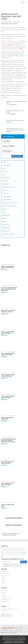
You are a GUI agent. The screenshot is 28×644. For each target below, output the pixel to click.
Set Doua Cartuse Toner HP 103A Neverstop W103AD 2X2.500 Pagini (15, 129)
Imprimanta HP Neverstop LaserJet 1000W (15, 111)
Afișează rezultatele (17, 156)
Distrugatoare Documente (8, 234)
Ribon (4, 212)
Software (5, 162)
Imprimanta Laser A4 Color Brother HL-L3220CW (8, 311)
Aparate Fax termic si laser (9, 187)
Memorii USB (6, 225)
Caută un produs (5, 601)
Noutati (10, 24)
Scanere (4, 190)
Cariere (3, 581)
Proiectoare (5, 172)
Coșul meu (4, 592)
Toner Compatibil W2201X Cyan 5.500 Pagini (8, 397)
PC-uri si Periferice (7, 165)
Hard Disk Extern (6, 228)
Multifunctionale (5, 24)
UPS (4, 175)
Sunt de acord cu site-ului (11, 566)
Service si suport (5, 574)
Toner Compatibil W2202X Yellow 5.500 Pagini (8, 375)
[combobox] (13, 143)
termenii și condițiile (14, 566)
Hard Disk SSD (6, 231)
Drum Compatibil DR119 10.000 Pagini (8, 418)
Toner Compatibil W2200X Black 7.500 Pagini (8, 333)
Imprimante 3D (6, 184)
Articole (3, 583)
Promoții (3, 595)
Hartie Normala (6, 215)
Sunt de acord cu (14, 564)
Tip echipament (7, 141)
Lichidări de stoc (5, 599)
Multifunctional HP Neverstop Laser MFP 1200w (16, 102)
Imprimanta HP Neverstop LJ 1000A (15, 120)
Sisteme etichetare (7, 200)
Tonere (4, 168)
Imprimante (15, 24)
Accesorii (5, 222)
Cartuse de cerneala (7, 197)
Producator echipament (9, 146)
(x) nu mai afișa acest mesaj (18, 642)
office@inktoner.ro (9, 616)
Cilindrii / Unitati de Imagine (9, 206)
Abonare (24, 562)
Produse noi (4, 597)
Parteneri (3, 578)
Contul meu (4, 590)
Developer (5, 209)
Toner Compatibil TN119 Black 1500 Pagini (8, 484)
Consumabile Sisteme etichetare (10, 203)
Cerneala (5, 193)
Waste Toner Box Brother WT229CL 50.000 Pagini (8, 267)
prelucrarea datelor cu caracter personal (18, 564)
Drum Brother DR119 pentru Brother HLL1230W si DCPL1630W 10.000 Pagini (9, 440)
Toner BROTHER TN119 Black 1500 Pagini (7, 462)
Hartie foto (5, 218)
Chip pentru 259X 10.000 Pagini (8, 505)
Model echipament (7, 151)
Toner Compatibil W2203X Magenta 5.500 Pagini (8, 354)
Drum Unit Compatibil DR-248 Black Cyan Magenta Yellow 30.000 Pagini (9, 289)
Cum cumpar (4, 571)
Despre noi (4, 576)
